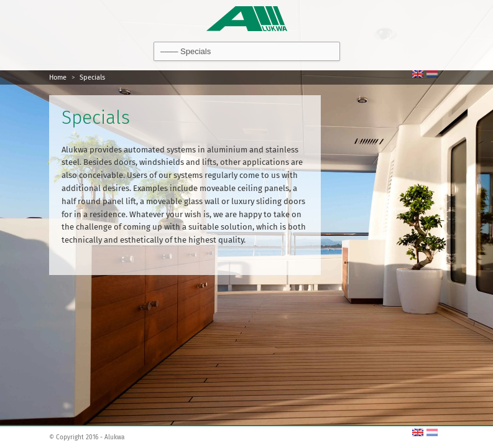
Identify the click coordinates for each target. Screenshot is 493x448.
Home (58, 77)
